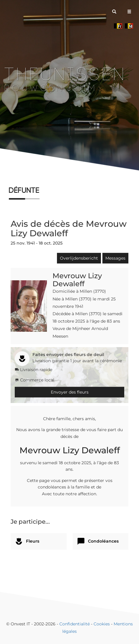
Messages (115, 258)
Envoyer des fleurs (70, 392)
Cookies (102, 624)
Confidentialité (75, 624)
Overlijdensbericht (79, 258)
